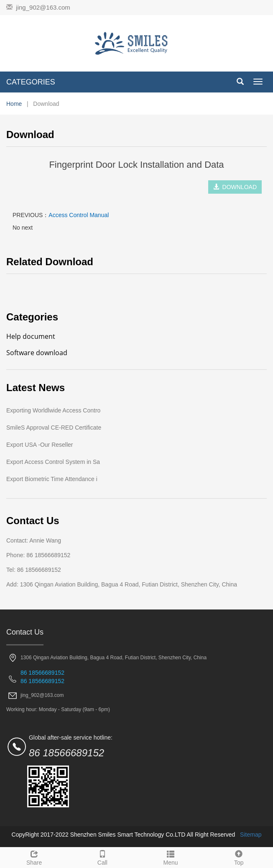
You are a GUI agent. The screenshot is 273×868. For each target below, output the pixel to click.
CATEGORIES (31, 82)
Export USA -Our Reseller (40, 445)
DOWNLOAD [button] (235, 187)
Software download (37, 353)
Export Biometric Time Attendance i (52, 479)
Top (239, 857)
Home (14, 104)
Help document (31, 336)
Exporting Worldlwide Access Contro (53, 410)
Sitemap (251, 835)
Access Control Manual (79, 215)
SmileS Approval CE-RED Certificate (54, 428)
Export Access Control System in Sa (53, 462)
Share (34, 857)
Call (102, 857)
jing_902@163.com (43, 7)
